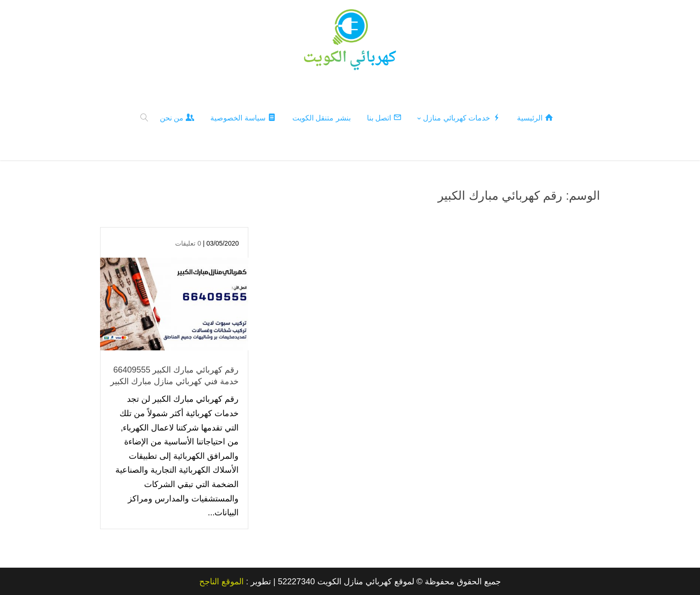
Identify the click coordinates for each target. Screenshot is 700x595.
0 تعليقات (188, 243)
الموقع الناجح (221, 581)
